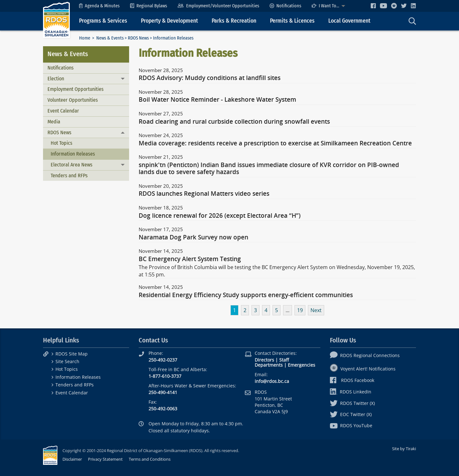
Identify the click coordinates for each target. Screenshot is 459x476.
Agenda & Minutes (99, 6)
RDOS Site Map (72, 354)
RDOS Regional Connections (365, 355)
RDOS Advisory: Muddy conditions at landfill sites (210, 78)
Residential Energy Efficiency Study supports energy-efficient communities (246, 295)
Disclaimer (72, 459)
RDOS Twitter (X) (352, 403)
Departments (269, 365)
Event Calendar (63, 111)
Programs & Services (103, 21)
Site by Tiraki (404, 449)
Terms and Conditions (150, 459)
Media (54, 122)
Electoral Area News (72, 165)
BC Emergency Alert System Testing (190, 259)
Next (316, 310)
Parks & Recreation (234, 21)
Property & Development (169, 21)
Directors (264, 360)
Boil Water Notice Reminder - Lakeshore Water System (217, 100)
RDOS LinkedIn (351, 392)
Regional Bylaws (149, 6)
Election (56, 79)
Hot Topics (62, 143)
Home (85, 38)
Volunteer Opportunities (73, 100)
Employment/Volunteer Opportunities (218, 6)
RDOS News (138, 38)
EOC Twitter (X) (351, 414)
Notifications (285, 6)
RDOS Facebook (352, 380)
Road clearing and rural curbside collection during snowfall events (234, 122)
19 (300, 310)
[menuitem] (99, 6)
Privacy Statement (105, 459)
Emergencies (302, 365)
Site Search (67, 361)
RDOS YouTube (351, 425)
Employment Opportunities (76, 89)
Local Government (349, 21)
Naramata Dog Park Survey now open (193, 238)
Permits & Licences (292, 21)
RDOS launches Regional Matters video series (204, 194)
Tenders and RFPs (69, 176)
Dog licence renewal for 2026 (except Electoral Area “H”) (220, 216)
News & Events (110, 38)
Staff (284, 360)
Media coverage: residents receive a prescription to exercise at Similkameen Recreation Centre (275, 143)
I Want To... (325, 6)
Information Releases (73, 154)
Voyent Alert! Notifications (363, 369)
